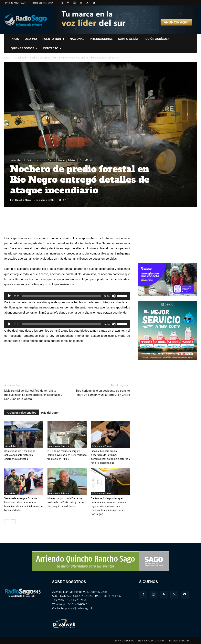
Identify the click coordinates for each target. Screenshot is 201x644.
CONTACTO (52, 48)
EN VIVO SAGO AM (179, 641)
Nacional (77, 39)
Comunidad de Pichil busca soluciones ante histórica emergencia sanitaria (20, 455)
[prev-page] (7, 522)
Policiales (72, 160)
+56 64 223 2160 (76, 600)
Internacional (101, 39)
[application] (67, 296)
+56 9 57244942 (77, 604)
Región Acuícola (156, 39)
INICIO (15, 39)
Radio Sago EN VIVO (43, 3)
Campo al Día (128, 39)
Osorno (31, 39)
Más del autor (50, 413)
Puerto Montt (53, 39)
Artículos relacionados (21, 413)
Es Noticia (29, 160)
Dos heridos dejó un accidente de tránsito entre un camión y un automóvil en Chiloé (103, 393)
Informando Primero (46, 160)
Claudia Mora (23, 200)
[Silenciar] (114, 296)
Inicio (7, 58)
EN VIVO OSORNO (124, 641)
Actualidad (20, 58)
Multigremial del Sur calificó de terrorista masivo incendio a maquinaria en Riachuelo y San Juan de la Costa (33, 395)
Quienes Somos (24, 48)
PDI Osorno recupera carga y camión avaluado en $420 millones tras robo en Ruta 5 (67, 455)
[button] (62, 3)
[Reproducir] (9, 296)
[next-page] (13, 522)
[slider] (62, 296)
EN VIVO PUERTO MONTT (152, 641)
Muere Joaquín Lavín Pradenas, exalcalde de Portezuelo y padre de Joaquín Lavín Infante (66, 502)
